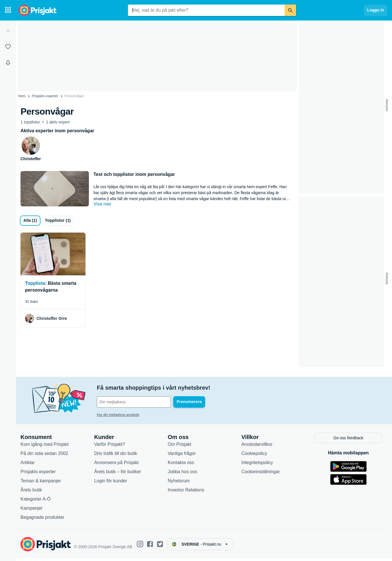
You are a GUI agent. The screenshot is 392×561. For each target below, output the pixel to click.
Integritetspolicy (257, 465)
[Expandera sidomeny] (8, 31)
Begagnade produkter (42, 520)
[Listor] (8, 47)
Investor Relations (186, 492)
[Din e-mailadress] (134, 402)
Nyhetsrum (179, 483)
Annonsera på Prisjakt (116, 465)
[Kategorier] (8, 10)
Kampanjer (31, 511)
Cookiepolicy (254, 456)
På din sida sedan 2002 (44, 456)
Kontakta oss (181, 465)
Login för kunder (111, 483)
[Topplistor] (58, 221)
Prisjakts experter (45, 96)
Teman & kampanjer (41, 483)
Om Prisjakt (180, 447)
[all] (30, 221)
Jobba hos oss (182, 474)
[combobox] (206, 10)
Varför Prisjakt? (109, 447)
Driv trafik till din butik (116, 456)
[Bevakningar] (8, 63)
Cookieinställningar (261, 474)
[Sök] (290, 10)
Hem (22, 96)
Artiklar (28, 465)
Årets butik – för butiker (118, 474)
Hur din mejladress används (118, 415)
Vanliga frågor (182, 456)
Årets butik (31, 492)
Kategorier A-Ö (36, 502)
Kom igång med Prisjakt (45, 447)
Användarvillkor (257, 447)
